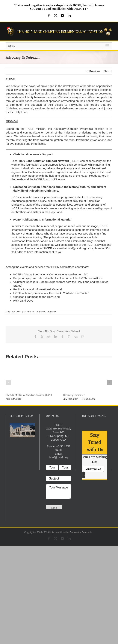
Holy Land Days (23, 301)
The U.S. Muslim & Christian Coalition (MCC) (29, 395)
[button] (8, 382)
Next (107, 71)
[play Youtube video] (22, 430)
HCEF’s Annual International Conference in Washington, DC (51, 274)
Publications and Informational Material (37, 289)
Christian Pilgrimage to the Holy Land (37, 297)
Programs (41, 312)
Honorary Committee (74, 395)
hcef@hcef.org (77, 248)
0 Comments (88, 399)
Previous (95, 71)
